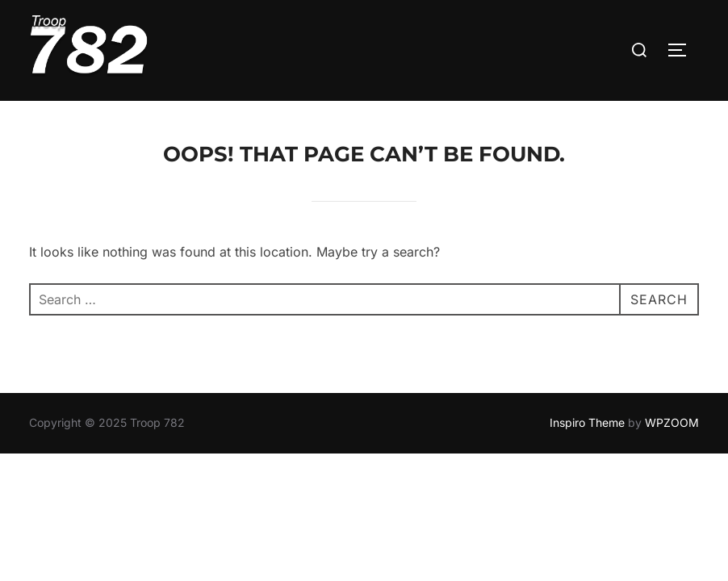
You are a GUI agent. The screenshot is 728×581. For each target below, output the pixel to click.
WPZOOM (672, 391)
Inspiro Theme (587, 391)
